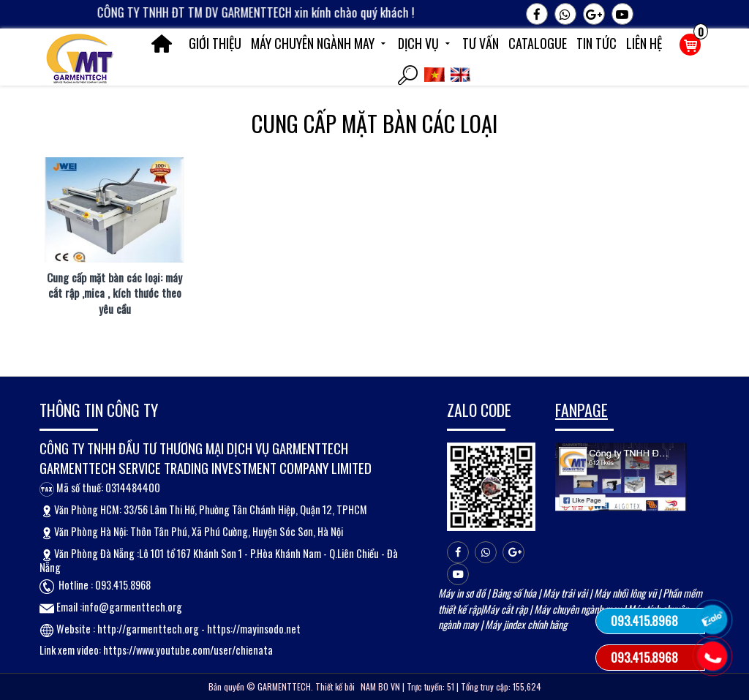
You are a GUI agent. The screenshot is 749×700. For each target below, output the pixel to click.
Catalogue (538, 43)
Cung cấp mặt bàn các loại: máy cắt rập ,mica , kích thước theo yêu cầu (114, 293)
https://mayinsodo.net (254, 629)
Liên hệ (644, 43)
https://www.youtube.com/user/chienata (188, 650)
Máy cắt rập (505, 609)
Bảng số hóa (514, 593)
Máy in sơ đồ (462, 593)
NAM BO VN (380, 686)
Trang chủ (162, 44)
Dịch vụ (425, 43)
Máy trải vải (565, 593)
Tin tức (596, 43)
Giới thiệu (215, 43)
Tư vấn (481, 43)
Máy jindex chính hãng (526, 624)
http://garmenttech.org (148, 629)
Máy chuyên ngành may (320, 43)
